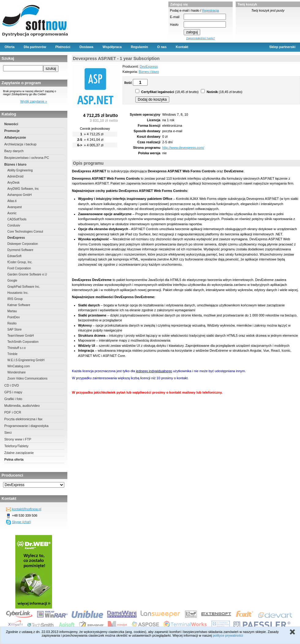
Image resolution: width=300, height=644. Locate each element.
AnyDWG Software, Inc (23, 189)
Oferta (9, 47)
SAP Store (15, 329)
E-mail (175, 17)
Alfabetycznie (15, 137)
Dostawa (86, 47)
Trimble (12, 354)
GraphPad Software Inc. (24, 287)
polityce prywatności (228, 635)
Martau (12, 311)
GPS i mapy (13, 392)
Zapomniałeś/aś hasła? (201, 38)
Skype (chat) (21, 522)
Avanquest (15, 207)
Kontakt (182, 47)
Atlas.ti (12, 201)
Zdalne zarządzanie (19, 453)
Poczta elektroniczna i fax (23, 419)
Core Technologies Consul (25, 232)
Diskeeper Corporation (23, 244)
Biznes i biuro (15, 164)
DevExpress (16, 238)
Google (12, 281)
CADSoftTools (17, 219)
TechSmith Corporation (23, 342)
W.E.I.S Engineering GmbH (26, 360)
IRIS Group (15, 299)
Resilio (12, 323)
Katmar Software (19, 305)
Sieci (8, 432)
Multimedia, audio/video (22, 406)
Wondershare (17, 372)
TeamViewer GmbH (21, 336)
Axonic (12, 213)
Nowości (11, 124)
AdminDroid (15, 176)
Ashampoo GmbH (19, 195)
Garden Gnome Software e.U (27, 274)
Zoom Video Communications (27, 378)
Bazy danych (14, 151)
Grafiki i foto (13, 399)
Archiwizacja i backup (20, 144)
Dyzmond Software (20, 250)
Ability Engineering (20, 170)
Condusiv (14, 225)
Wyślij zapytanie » (34, 101)
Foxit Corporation (19, 268)
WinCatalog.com (19, 366)
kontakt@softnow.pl (27, 509)
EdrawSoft (14, 256)
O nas (162, 47)
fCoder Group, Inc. (20, 262)
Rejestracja (210, 10)
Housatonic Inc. (18, 293)
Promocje (12, 131)
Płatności (63, 47)
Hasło (174, 24)
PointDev (14, 317)
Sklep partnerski (282, 47)
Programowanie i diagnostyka (26, 426)
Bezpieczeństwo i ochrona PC (27, 158)
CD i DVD (12, 385)
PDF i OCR (13, 412)
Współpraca (112, 47)
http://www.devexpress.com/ (183, 148)
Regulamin (139, 47)
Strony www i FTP (18, 439)
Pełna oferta (14, 459)
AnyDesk (13, 183)
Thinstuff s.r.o (17, 348)
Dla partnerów (35, 47)
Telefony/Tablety (16, 446)
